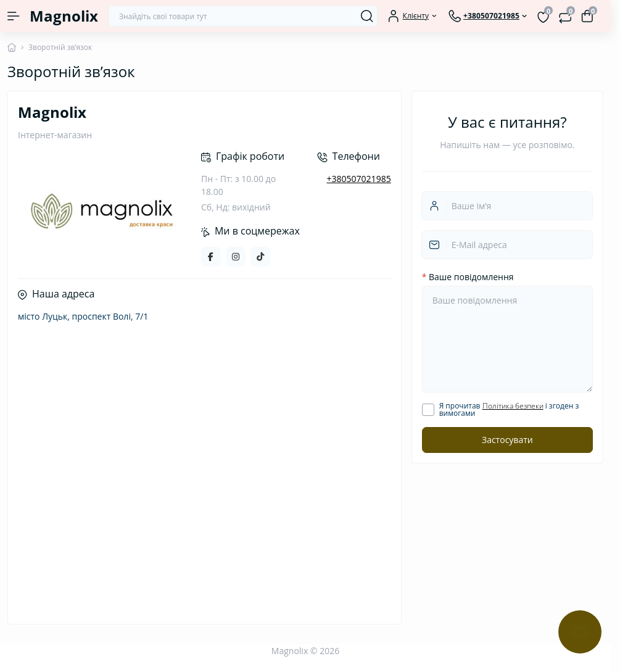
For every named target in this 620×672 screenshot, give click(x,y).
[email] (507, 245)
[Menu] (14, 16)
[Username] (507, 206)
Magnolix (64, 16)
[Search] (367, 16)
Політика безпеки (513, 406)
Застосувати (507, 440)
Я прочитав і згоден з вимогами (509, 410)
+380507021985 (359, 179)
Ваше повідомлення (468, 277)
